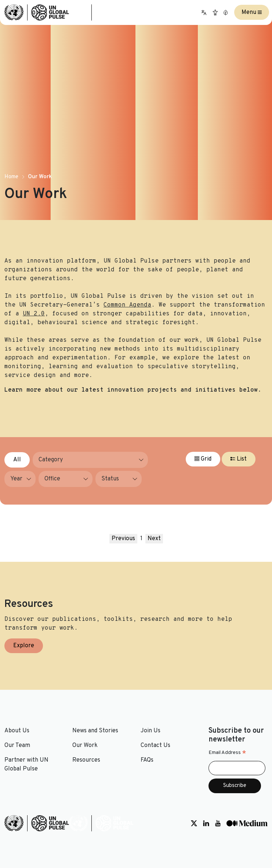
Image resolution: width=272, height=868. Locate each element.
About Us (17, 731)
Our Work (85, 746)
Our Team (17, 746)
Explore (24, 646)
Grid (203, 459)
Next (154, 539)
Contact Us (155, 746)
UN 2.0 (34, 314)
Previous (123, 539)
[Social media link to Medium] (247, 823)
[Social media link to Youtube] (218, 823)
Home (11, 177)
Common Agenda (127, 305)
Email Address (227, 753)
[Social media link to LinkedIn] (206, 823)
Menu (252, 12)
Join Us (150, 731)
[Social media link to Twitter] (194, 823)
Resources (86, 760)
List (239, 459)
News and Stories (95, 731)
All (17, 460)
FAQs (147, 760)
